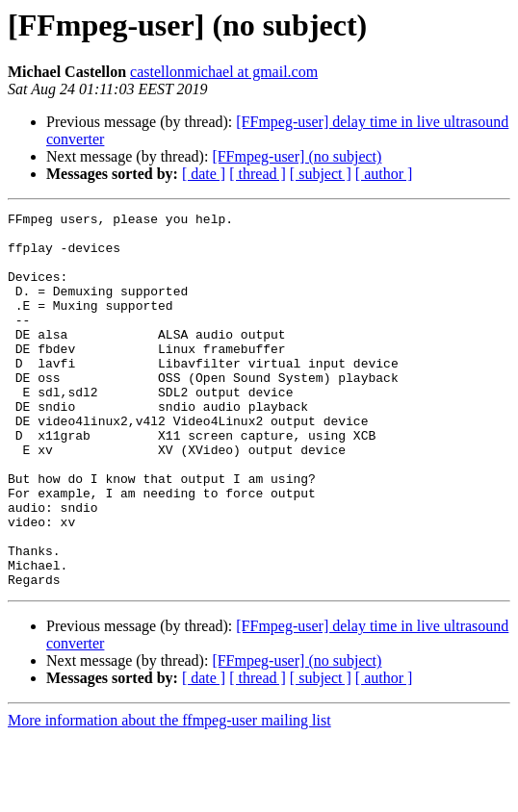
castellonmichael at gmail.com (224, 72)
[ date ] (204, 174)
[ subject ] (321, 174)
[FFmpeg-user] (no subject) (297, 156)
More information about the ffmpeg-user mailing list (169, 795)
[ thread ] (258, 174)
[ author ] (384, 174)
